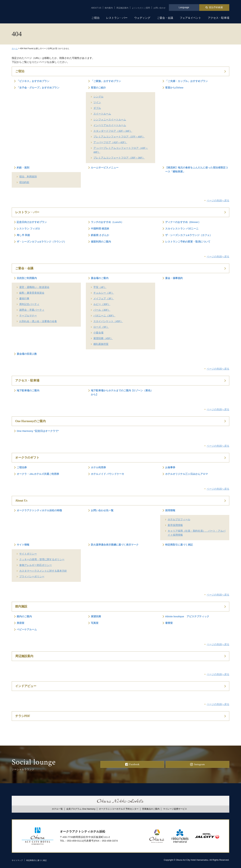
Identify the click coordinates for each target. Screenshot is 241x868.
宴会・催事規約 (174, 278)
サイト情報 (23, 545)
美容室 (21, 623)
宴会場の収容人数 (27, 354)
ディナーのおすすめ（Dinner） (183, 222)
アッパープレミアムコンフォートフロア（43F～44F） (121, 150)
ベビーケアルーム (27, 629)
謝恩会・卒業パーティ (32, 310)
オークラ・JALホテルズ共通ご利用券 (38, 474)
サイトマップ (18, 860)
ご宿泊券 (22, 467)
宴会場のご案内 (100, 278)
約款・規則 (23, 167)
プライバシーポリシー (32, 576)
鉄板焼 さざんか (100, 235)
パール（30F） (102, 310)
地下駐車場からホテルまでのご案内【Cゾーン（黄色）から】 (122, 392)
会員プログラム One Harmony (81, 809)
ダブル (97, 108)
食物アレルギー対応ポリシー (36, 565)
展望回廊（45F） (103, 338)
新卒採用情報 (175, 525)
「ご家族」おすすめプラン (106, 81)
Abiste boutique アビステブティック (187, 616)
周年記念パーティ (29, 304)
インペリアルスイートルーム (110, 125)
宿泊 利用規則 (28, 177)
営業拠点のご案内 (151, 809)
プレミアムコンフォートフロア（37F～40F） (119, 137)
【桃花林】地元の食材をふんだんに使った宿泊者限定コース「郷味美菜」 (197, 170)
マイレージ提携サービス (175, 809)
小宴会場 (98, 333)
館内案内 (109, 8)
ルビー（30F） (102, 304)
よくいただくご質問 (141, 8)
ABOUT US (96, 8)
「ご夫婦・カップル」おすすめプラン (187, 81)
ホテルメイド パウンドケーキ (108, 474)
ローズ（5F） (101, 327)
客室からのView (174, 88)
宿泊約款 (24, 182)
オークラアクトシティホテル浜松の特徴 (39, 510)
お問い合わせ (159, 8)
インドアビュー (26, 686)
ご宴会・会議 (165, 18)
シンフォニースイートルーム (110, 119)
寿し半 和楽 (23, 235)
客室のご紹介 (98, 88)
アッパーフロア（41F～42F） (110, 142)
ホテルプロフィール (179, 519)
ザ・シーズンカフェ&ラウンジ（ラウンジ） (42, 242)
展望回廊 (96, 616)
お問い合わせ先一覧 (102, 510)
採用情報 (170, 510)
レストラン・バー (117, 18)
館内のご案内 (24, 616)
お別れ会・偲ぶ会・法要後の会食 (38, 321)
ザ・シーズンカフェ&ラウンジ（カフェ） (189, 235)
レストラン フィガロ (28, 229)
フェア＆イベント (190, 18)
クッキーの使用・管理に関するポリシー (42, 559)
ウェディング (142, 18)
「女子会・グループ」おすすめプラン (38, 88)
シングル (98, 97)
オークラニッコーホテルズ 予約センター (119, 809)
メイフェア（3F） (104, 298)
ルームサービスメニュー (105, 167)
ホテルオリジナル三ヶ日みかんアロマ (187, 474)
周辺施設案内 (122, 8)
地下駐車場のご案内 (28, 390)
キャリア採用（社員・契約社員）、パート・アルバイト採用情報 (197, 533)
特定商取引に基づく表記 (179, 545)
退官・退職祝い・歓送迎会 (34, 287)
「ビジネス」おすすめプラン (33, 81)
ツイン (97, 102)
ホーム (15, 49)
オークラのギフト (27, 458)
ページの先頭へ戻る (218, 200)
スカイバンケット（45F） (108, 321)
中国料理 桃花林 (100, 229)
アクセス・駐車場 (219, 18)
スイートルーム (102, 114)
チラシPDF (23, 716)
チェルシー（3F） (104, 293)
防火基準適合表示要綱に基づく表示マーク (115, 545)
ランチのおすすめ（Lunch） (107, 222)
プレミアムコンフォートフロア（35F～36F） (119, 158)
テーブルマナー (28, 316)
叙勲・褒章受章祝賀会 (32, 293)
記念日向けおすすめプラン (32, 222)
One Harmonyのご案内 (31, 421)
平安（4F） (100, 287)
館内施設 (21, 606)
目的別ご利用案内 (27, 278)
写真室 (95, 623)
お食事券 (170, 467)
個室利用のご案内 (101, 242)
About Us (21, 501)
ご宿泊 (95, 18)
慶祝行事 (24, 298)
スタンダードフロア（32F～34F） (113, 131)
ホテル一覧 (57, 809)
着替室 (169, 623)
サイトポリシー (28, 554)
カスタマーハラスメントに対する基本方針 (43, 571)
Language (184, 7)
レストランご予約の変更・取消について (188, 242)
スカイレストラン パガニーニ (182, 229)
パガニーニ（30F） (104, 316)
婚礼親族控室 (101, 344)
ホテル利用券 (98, 467)
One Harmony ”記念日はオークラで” (38, 431)
